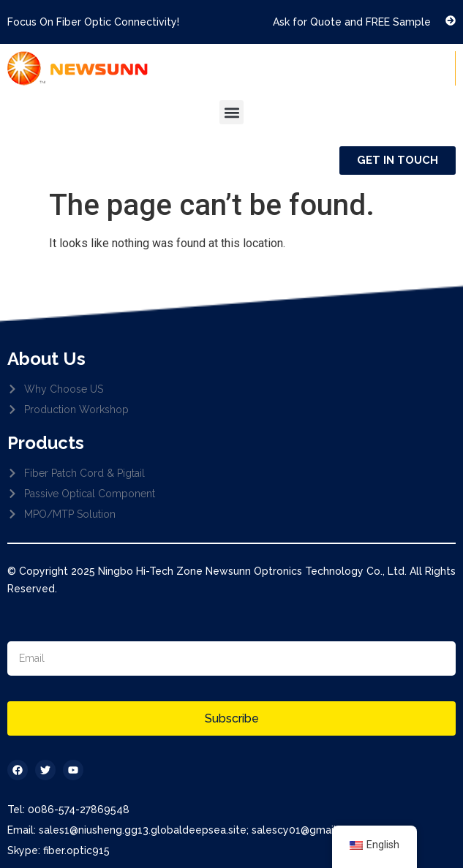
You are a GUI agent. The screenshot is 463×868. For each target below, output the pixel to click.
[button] (231, 112)
